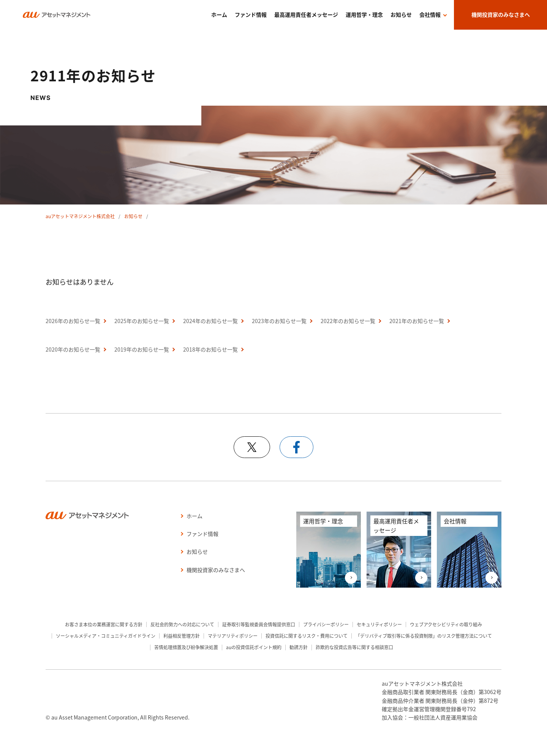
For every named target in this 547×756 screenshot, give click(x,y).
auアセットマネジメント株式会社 (80, 216)
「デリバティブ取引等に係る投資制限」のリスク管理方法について (424, 636)
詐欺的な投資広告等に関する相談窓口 (354, 647)
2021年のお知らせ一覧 (417, 321)
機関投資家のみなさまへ (501, 14)
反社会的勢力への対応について (182, 624)
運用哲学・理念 (364, 14)
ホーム (219, 14)
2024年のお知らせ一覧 (210, 321)
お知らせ (401, 14)
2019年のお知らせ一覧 (142, 349)
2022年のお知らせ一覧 (348, 321)
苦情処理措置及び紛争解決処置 (186, 647)
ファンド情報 (251, 14)
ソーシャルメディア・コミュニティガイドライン (106, 636)
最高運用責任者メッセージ (306, 14)
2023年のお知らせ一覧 (279, 321)
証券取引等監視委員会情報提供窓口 (259, 624)
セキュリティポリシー (379, 624)
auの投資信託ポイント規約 (254, 647)
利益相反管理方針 (182, 636)
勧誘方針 (299, 647)
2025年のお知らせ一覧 (142, 321)
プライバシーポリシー (326, 624)
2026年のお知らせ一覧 (73, 321)
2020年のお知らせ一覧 (73, 349)
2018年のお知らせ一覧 (210, 349)
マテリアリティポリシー (233, 636)
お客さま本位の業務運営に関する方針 (104, 624)
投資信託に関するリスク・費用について (307, 636)
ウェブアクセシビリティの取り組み (446, 624)
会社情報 (430, 14)
